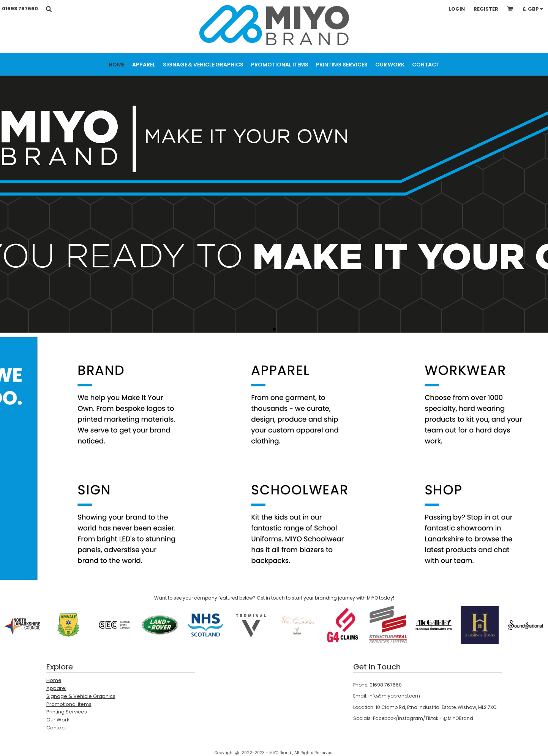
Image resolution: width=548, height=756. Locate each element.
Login (457, 9)
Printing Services (67, 712)
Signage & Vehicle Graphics (81, 696)
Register (486, 9)
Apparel (56, 688)
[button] (49, 9)
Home (54, 680)
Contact (56, 728)
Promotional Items (69, 704)
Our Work (58, 720)
